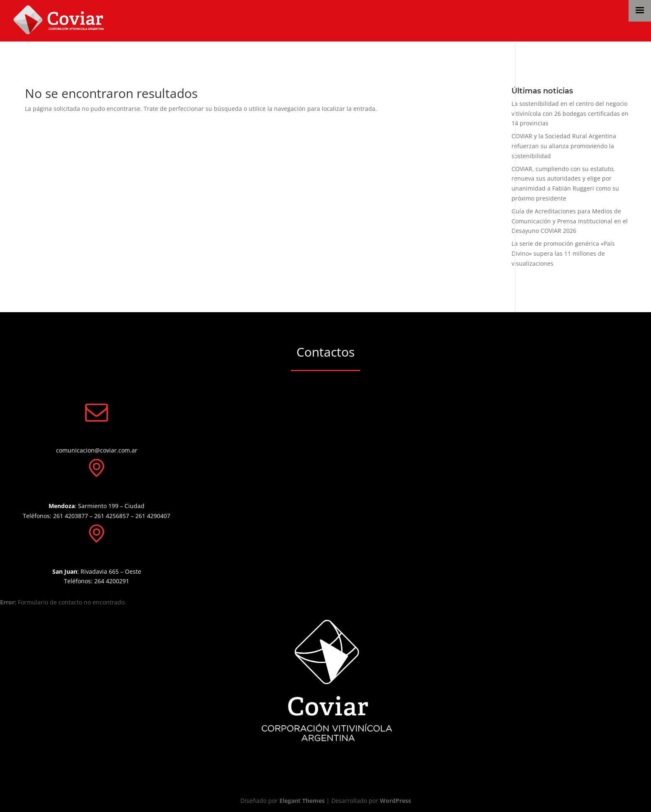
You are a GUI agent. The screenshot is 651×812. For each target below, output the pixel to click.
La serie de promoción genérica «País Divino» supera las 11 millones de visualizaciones (563, 253)
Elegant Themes (302, 801)
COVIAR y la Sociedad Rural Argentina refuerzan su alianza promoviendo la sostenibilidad (564, 146)
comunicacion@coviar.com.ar (97, 450)
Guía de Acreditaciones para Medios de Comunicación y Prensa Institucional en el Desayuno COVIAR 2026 (570, 221)
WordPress (395, 801)
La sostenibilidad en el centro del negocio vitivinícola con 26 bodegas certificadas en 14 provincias (570, 114)
